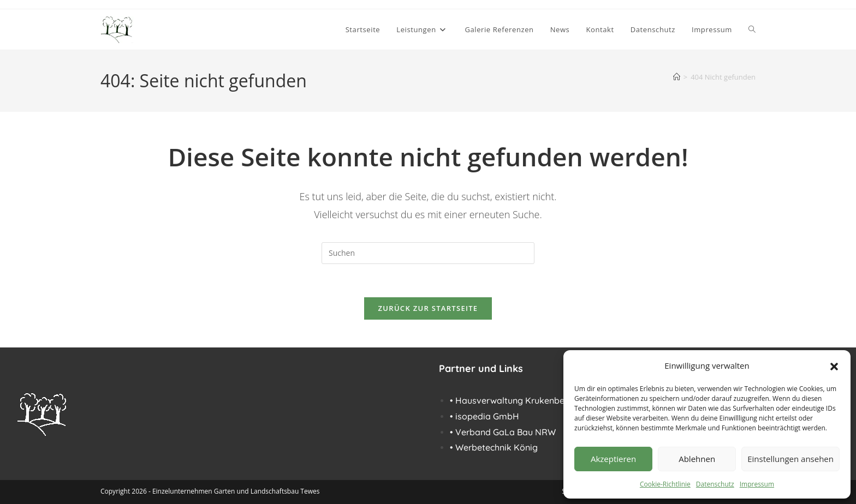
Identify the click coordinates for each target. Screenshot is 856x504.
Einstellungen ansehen (790, 459)
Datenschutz (715, 484)
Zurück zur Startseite (428, 308)
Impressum (757, 484)
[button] (834, 365)
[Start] (677, 77)
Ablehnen (697, 459)
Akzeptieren (613, 459)
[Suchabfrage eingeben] (428, 253)
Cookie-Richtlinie (665, 484)
